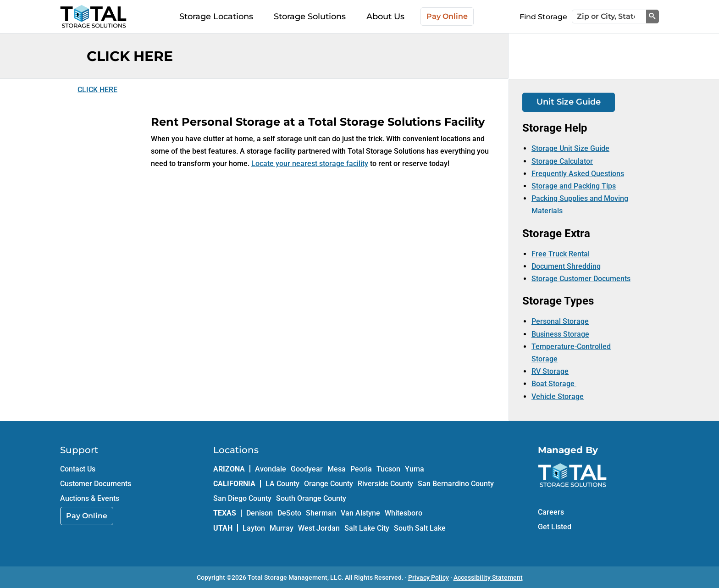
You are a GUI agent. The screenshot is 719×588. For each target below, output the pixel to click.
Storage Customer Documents (581, 279)
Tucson (388, 469)
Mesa (337, 469)
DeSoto (289, 513)
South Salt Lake (420, 528)
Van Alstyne (360, 513)
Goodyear (307, 469)
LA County (282, 484)
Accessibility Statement (488, 577)
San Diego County (242, 498)
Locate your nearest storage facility (310, 164)
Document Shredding (566, 266)
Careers (551, 512)
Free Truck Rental (561, 254)
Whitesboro (404, 513)
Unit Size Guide (569, 102)
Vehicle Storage (558, 397)
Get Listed (555, 527)
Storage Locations (216, 17)
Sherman (321, 513)
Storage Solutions (310, 17)
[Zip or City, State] (609, 17)
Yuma (415, 469)
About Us (385, 17)
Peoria (361, 469)
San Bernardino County (456, 484)
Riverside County (385, 484)
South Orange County (311, 498)
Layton (254, 528)
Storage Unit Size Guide (570, 148)
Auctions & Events (90, 498)
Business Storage (560, 334)
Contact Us (78, 469)
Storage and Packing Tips (574, 186)
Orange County (329, 484)
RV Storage (550, 371)
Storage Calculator (562, 161)
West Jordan (319, 528)
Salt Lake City (367, 528)
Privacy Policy (429, 577)
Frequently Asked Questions (578, 174)
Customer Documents (96, 484)
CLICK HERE (97, 90)
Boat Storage (554, 384)
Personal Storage (560, 321)
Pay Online (447, 16)
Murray (282, 528)
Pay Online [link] (87, 516)
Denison (260, 513)
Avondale (271, 469)
